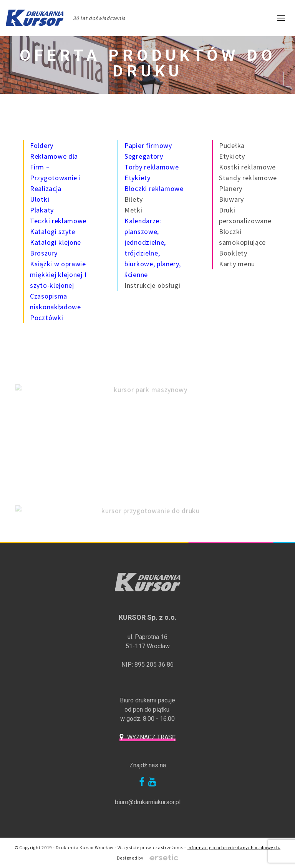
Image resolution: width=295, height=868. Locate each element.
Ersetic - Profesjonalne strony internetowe (164, 858)
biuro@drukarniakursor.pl (148, 802)
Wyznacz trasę (151, 737)
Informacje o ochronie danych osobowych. (234, 847)
